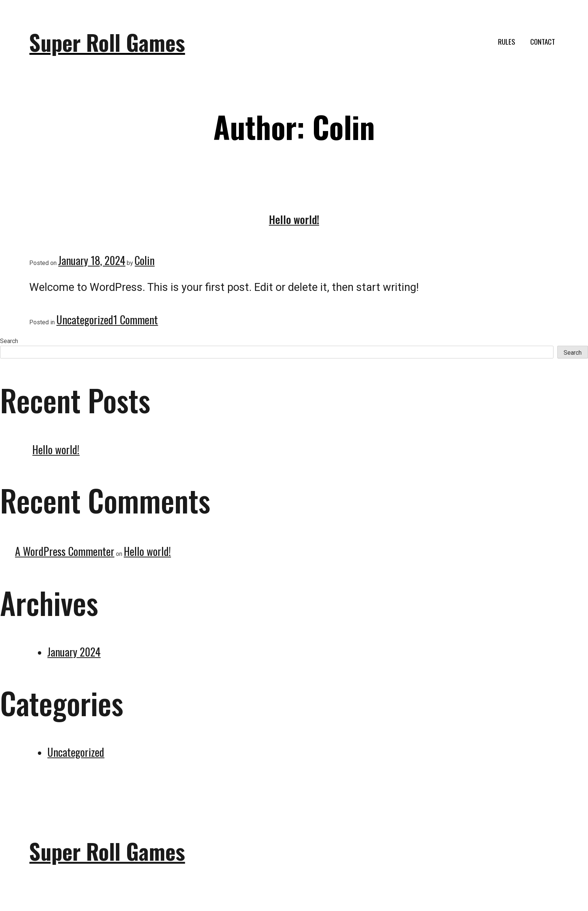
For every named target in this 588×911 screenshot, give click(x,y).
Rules (507, 41)
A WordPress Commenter (65, 551)
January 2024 (74, 652)
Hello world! (294, 219)
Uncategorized (85, 319)
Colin (145, 260)
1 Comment (136, 319)
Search (9, 341)
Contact (543, 41)
